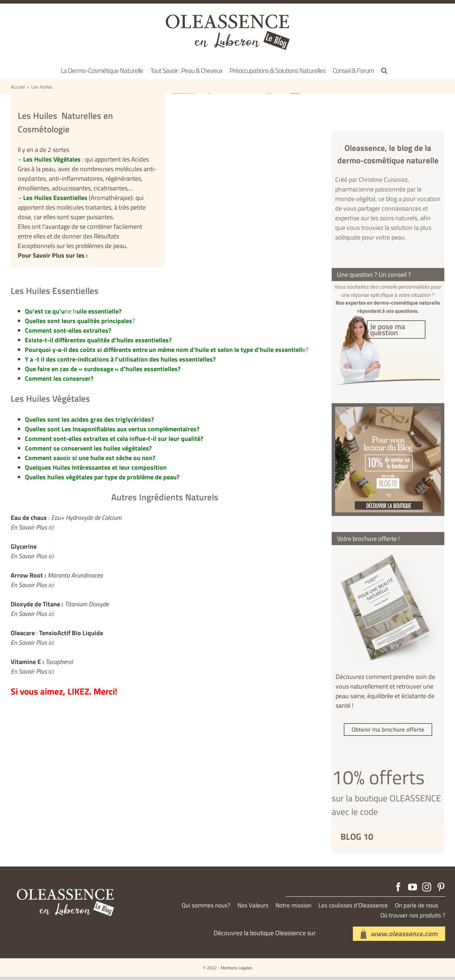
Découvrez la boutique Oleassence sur (265, 936)
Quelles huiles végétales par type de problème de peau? (102, 477)
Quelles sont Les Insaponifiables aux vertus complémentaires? (112, 429)
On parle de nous (417, 909)
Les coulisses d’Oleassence (353, 909)
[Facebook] (398, 890)
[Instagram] (427, 890)
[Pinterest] (441, 890)
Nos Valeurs (253, 909)
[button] (384, 70)
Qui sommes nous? (206, 909)
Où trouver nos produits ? (413, 919)
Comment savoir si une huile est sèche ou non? (90, 458)
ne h (73, 311)
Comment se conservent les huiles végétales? (88, 448)
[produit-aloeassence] (388, 413)
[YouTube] (413, 890)
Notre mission (293, 909)
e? (167, 350)
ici (51, 527)
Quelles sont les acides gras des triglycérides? (89, 419)
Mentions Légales (237, 971)
